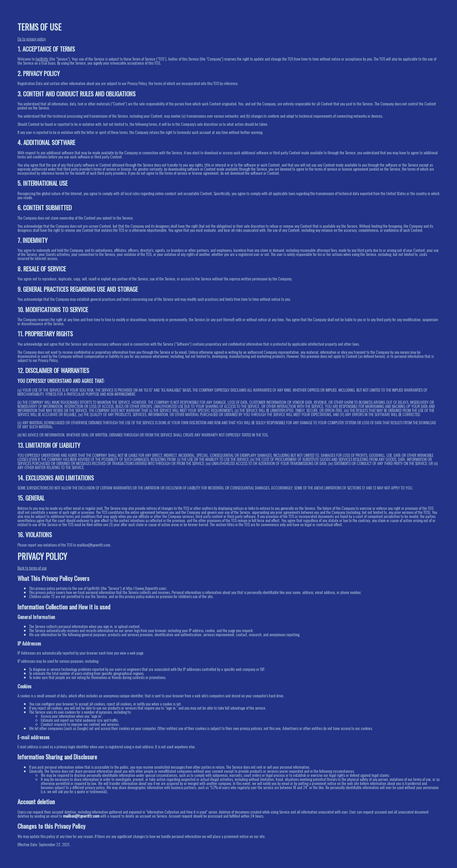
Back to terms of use (32, 568)
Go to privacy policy (32, 39)
